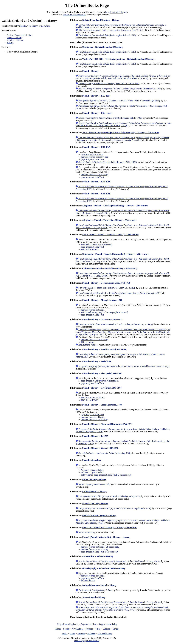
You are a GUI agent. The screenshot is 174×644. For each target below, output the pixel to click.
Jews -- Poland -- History (94, 597)
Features (81, 633)
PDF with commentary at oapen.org (97, 244)
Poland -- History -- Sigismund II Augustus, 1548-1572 (107, 424)
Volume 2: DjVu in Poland (93, 472)
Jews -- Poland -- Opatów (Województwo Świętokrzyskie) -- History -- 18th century (121, 133)
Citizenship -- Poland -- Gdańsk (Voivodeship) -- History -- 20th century (115, 254)
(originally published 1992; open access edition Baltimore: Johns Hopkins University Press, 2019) (122, 139)
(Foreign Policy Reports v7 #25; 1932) (108, 162)
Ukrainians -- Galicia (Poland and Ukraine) (102, 47)
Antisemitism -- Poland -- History (98, 556)
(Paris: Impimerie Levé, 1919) (107, 35)
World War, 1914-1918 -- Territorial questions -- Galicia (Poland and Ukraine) (118, 59)
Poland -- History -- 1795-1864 (96, 96)
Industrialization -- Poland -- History (99, 585)
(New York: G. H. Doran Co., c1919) (107, 288)
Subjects (106, 629)
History (10, 42)
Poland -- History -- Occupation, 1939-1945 (102, 319)
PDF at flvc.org (88, 342)
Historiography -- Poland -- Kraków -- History (104, 568)
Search (66, 629)
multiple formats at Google (93, 310)
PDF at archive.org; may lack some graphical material (104, 312)
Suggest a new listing (108, 624)
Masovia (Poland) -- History (95, 503)
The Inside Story (105, 633)
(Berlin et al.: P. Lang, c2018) (119, 561)
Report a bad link (88, 624)
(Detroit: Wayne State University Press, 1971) (122, 609)
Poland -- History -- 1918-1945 (96, 147)
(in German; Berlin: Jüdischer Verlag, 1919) (109, 496)
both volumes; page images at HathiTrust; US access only (106, 475)
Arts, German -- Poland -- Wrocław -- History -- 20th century (110, 235)
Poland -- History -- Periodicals (97, 361)
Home (58, 629)
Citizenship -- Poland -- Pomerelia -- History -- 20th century (110, 268)
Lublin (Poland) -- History (94, 491)
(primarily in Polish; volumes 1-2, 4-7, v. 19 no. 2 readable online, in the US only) (124, 366)
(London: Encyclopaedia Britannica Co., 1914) (120, 89)
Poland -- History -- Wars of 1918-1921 (100, 448)
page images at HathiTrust (92, 159)
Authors (89, 629)
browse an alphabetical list (74, 15)
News (72, 633)
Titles (98, 629)
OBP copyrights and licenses (87, 641)
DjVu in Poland (88, 581)
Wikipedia (22, 26)
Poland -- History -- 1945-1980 (96, 182)
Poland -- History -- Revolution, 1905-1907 (102, 388)
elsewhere (45, 26)
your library (32, 26)
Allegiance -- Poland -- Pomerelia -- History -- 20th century (109, 220)
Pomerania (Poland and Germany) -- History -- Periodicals (109, 527)
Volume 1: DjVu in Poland (93, 470)
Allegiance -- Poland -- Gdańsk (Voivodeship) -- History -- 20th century (115, 206)
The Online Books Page (87, 5)
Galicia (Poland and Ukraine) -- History (101, 20)
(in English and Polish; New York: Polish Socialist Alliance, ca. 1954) (123, 77)
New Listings (78, 629)
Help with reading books (68, 624)
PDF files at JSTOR (90, 249)
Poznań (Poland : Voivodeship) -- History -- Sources (106, 537)
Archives (91, 633)
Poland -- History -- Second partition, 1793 (102, 405)
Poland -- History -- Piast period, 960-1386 (102, 373)
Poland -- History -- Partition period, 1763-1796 (104, 349)
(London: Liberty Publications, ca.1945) (115, 324)
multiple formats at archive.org (94, 157)
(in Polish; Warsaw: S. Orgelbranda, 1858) (115, 508)
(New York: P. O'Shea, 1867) (109, 84)
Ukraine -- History (15, 40)
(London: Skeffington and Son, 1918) (110, 30)
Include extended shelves (116, 12)
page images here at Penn (92, 154)
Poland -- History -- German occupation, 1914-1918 (106, 283)
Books (65, 633)
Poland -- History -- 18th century (97, 113)
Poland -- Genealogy (92, 460)
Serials (116, 629)
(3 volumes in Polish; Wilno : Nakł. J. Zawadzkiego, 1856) (119, 101)
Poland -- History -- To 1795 (95, 436)
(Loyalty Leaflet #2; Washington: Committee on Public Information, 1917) (120, 293)
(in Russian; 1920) (105, 453)
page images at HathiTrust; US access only (100, 552)
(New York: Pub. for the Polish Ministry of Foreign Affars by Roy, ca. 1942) (123, 332)
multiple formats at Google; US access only (100, 547)
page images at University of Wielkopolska (100, 381)
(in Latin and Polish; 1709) (110, 118)
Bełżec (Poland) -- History (94, 479)
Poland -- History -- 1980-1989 (96, 194)
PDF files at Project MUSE (93, 398)
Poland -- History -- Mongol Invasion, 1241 (102, 300)
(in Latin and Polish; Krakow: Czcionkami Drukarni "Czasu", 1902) (123, 124)
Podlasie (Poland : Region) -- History (99, 515)
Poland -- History (14, 38)
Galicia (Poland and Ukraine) (20, 35)
